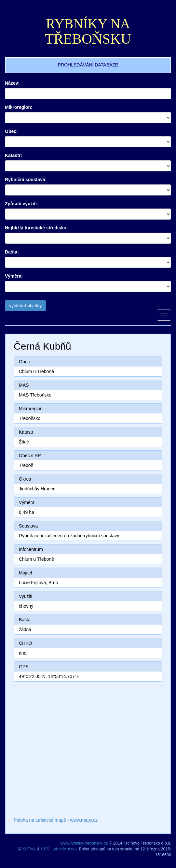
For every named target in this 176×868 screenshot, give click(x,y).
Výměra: (14, 276)
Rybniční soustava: (26, 180)
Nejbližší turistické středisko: (36, 228)
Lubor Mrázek (64, 849)
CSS (45, 849)
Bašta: (12, 252)
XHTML (29, 849)
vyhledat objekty (25, 306)
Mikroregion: (19, 107)
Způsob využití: (22, 204)
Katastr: (14, 155)
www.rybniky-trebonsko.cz (84, 843)
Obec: (11, 131)
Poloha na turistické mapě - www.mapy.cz (56, 820)
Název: (12, 83)
